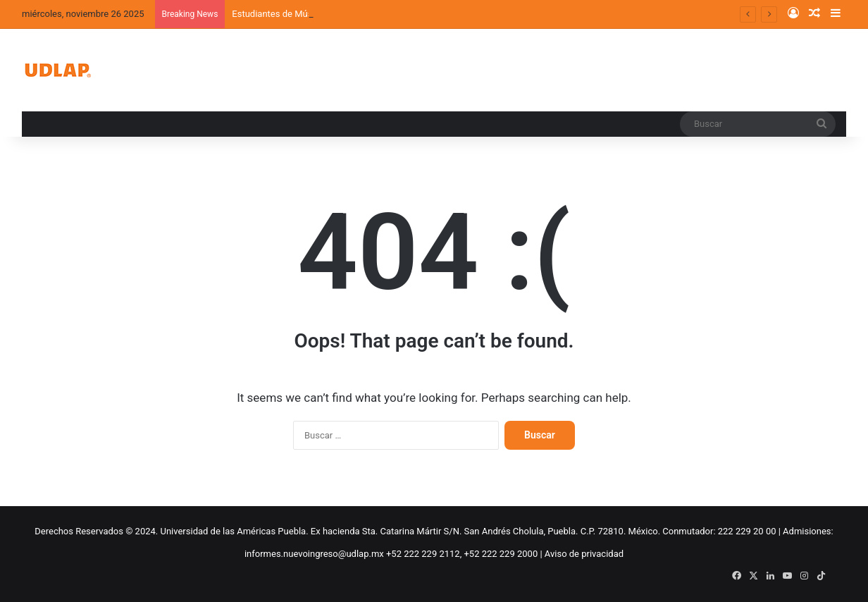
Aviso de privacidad (584, 554)
